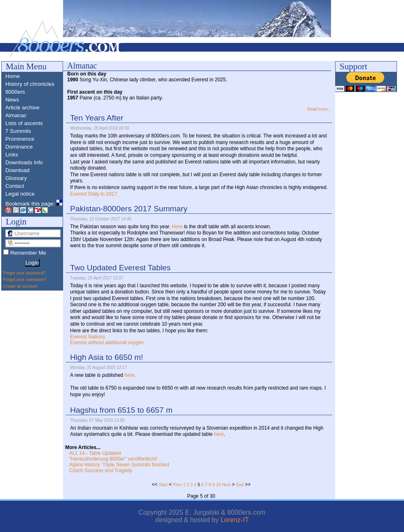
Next (227, 485)
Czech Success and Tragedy (101, 471)
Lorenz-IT (235, 520)
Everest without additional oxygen (107, 343)
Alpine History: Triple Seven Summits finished (119, 465)
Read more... (319, 109)
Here (177, 227)
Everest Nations (88, 337)
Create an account (20, 286)
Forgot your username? (25, 280)
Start (163, 485)
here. (130, 375)
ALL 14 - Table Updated (95, 453)
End (240, 485)
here (219, 434)
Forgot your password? (24, 273)
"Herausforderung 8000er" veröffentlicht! (113, 459)
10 (218, 485)
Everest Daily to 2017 (94, 194)
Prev (177, 485)
